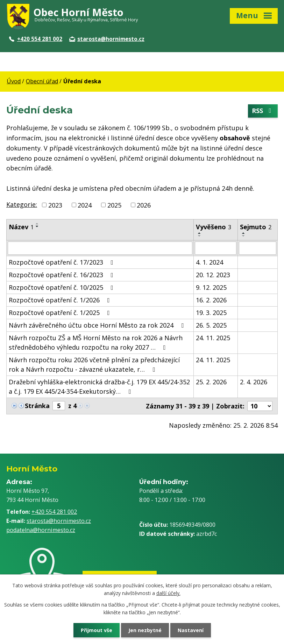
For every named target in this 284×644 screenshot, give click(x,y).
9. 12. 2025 (211, 287)
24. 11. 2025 (213, 338)
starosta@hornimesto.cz (107, 39)
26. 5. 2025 (211, 325)
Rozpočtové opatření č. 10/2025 (62, 287)
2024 (85, 205)
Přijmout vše (97, 630)
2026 (144, 205)
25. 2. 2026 (211, 382)
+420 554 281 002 (36, 39)
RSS (263, 111)
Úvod (14, 81)
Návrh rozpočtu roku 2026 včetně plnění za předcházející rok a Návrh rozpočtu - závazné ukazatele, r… (94, 365)
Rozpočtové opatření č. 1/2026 (61, 300)
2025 (114, 205)
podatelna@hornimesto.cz (41, 530)
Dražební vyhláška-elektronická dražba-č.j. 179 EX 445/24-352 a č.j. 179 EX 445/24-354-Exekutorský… (99, 387)
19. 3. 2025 (211, 313)
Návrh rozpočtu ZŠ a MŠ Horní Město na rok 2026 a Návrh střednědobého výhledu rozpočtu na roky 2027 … (96, 342)
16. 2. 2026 (211, 300)
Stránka (37, 406)
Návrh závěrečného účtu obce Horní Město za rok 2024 (98, 325)
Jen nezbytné (145, 630)
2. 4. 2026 (254, 382)
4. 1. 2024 (210, 262)
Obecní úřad (42, 81)
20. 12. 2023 (213, 275)
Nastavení (191, 630)
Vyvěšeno (214, 227)
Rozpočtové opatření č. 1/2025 (61, 313)
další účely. (168, 593)
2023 (55, 205)
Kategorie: (22, 204)
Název (21, 227)
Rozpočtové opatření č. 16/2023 (62, 275)
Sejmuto (256, 227)
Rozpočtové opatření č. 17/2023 (62, 262)
